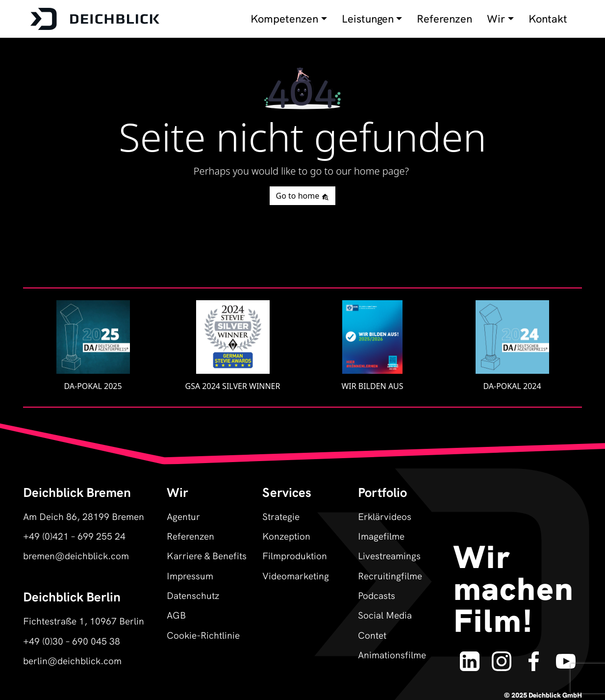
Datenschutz (193, 595)
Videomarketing (296, 575)
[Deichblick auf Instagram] (502, 656)
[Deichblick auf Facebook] (533, 656)
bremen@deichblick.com (76, 555)
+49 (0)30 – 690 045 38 (72, 640)
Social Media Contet (385, 624)
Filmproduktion (295, 555)
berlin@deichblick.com (72, 660)
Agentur (183, 516)
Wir (496, 19)
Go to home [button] (303, 196)
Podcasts (377, 595)
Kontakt (548, 19)
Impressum (190, 575)
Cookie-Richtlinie (203, 635)
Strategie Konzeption (286, 526)
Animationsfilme (392, 654)
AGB (176, 614)
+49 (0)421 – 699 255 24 (74, 535)
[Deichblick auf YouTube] (566, 656)
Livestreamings (389, 555)
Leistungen (368, 19)
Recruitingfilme (390, 575)
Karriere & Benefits (207, 555)
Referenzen (444, 19)
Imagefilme (381, 535)
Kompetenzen (284, 19)
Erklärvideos (385, 516)
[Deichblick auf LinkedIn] (470, 656)
